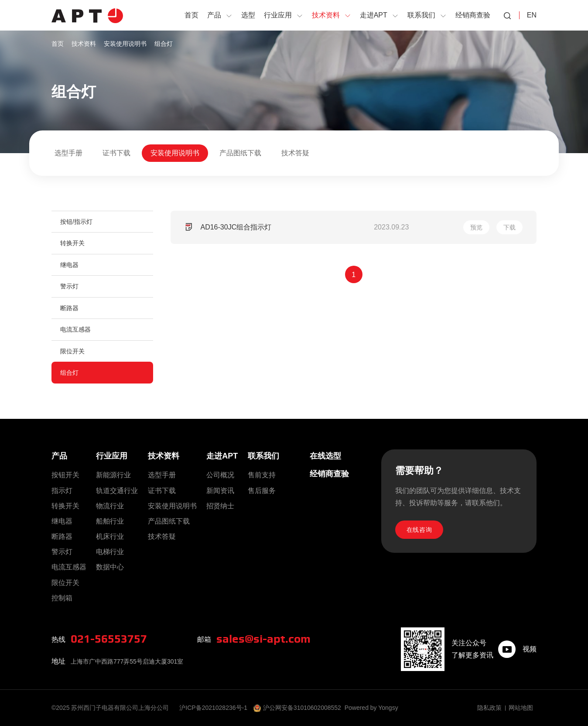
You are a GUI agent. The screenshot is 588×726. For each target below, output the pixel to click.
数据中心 (110, 567)
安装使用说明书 (125, 44)
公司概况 (220, 475)
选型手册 (68, 153)
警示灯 (69, 286)
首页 (58, 44)
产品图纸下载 (240, 153)
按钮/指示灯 (76, 222)
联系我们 (263, 456)
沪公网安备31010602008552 (302, 708)
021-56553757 (109, 639)
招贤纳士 (220, 506)
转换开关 (72, 243)
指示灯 (62, 491)
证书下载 (116, 153)
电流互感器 (75, 329)
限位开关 (72, 351)
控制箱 (62, 598)
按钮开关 (65, 475)
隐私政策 (489, 708)
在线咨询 (419, 530)
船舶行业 (110, 521)
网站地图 (521, 708)
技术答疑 (295, 153)
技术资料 (84, 44)
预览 (476, 227)
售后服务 (262, 491)
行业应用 (112, 456)
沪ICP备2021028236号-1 (213, 708)
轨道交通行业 (117, 491)
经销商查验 (329, 474)
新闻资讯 (220, 491)
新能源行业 (113, 475)
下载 (509, 227)
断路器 (69, 308)
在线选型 (325, 456)
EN (532, 15)
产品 (59, 456)
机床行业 (110, 536)
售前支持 (262, 475)
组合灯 (164, 44)
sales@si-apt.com (263, 639)
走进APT (222, 456)
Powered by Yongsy (371, 708)
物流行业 (110, 506)
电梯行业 (110, 552)
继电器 (69, 265)
